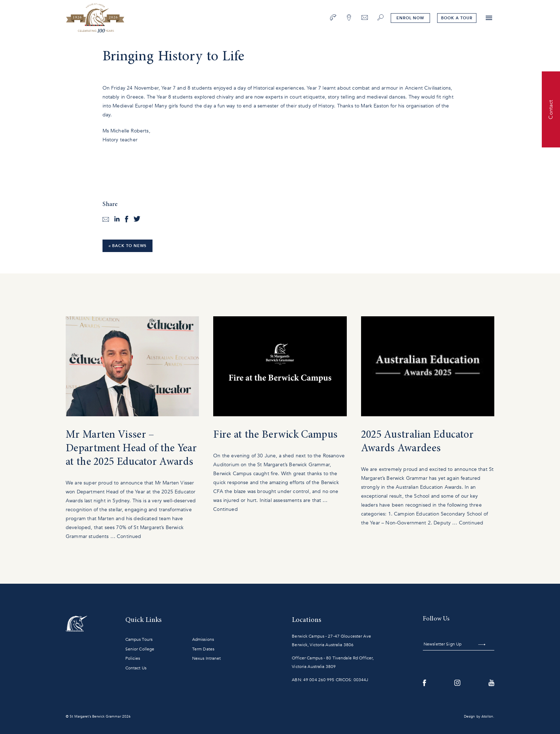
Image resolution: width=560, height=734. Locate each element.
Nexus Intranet (207, 658)
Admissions (203, 639)
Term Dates (203, 649)
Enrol (410, 18)
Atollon (487, 717)
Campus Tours (139, 639)
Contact (551, 109)
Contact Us (136, 668)
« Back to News (128, 246)
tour (457, 18)
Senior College (140, 649)
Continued (129, 536)
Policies (133, 658)
